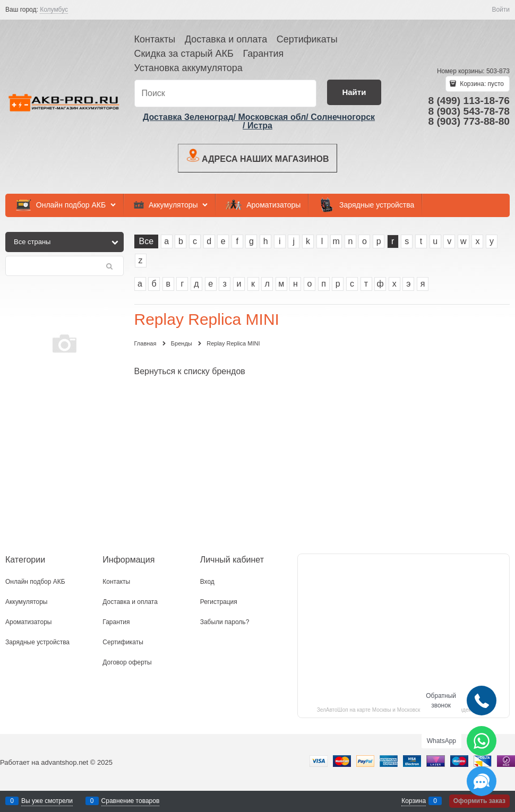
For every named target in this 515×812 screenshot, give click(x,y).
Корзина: (481, 84)
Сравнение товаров (131, 801)
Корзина (414, 801)
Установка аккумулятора (188, 68)
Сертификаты (307, 39)
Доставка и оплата (226, 39)
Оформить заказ (479, 801)
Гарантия (263, 54)
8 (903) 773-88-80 (469, 121)
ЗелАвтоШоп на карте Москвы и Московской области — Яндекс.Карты (404, 710)
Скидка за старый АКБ (184, 54)
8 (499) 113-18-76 (469, 101)
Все (147, 241)
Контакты (155, 39)
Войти (501, 10)
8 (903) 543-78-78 (469, 111)
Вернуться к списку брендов (190, 371)
